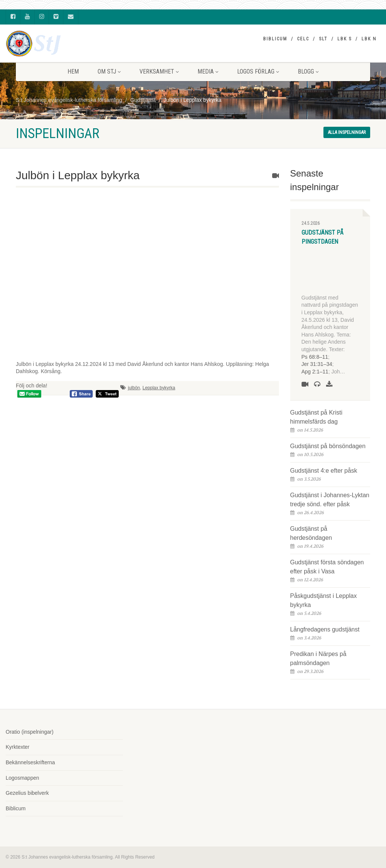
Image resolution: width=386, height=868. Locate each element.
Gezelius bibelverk (27, 793)
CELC (303, 39)
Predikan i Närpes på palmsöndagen (318, 658)
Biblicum (275, 39)
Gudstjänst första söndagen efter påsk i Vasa (327, 567)
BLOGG (308, 71)
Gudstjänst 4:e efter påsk (324, 471)
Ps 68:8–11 (315, 357)
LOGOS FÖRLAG (258, 71)
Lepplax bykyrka (159, 388)
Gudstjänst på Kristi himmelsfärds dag (316, 417)
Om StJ (109, 71)
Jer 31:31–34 (317, 364)
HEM (73, 71)
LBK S (345, 39)
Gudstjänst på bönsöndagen (328, 446)
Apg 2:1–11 (315, 372)
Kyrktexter (18, 747)
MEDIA (208, 71)
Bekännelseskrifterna (30, 762)
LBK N (369, 39)
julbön (134, 388)
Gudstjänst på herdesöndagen (311, 533)
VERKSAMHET (159, 71)
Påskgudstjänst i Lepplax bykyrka (324, 600)
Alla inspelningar (347, 132)
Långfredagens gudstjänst (325, 629)
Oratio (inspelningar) (30, 732)
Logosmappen (22, 778)
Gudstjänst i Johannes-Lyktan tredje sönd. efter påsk (330, 500)
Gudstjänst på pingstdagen (322, 237)
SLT (323, 39)
